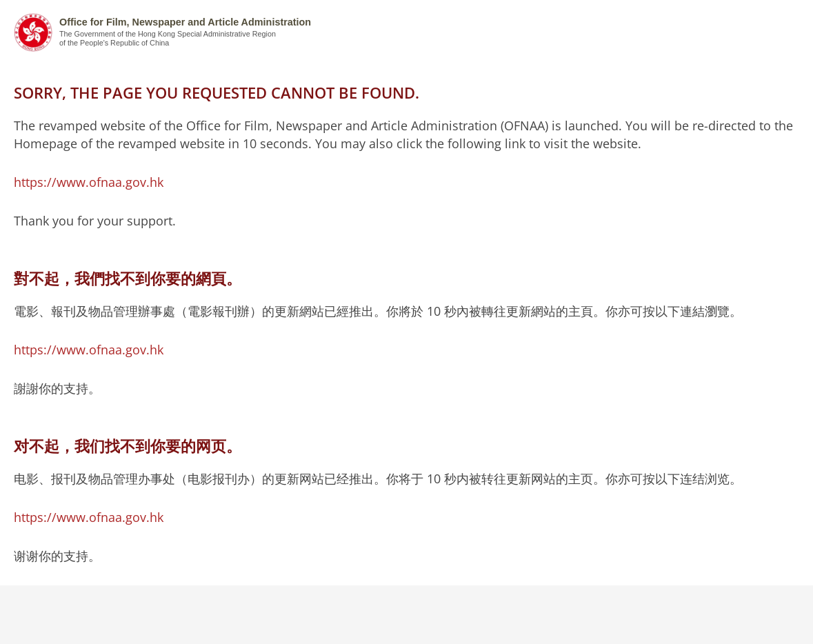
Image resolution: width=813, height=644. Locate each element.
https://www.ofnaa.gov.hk (89, 182)
